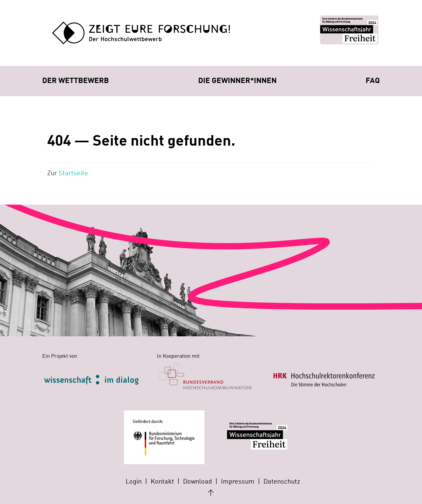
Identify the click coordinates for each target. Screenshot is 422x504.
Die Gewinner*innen (237, 81)
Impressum (238, 482)
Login (134, 482)
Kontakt (162, 482)
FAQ (373, 81)
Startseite (73, 174)
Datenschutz (282, 482)
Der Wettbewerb (75, 81)
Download (197, 482)
